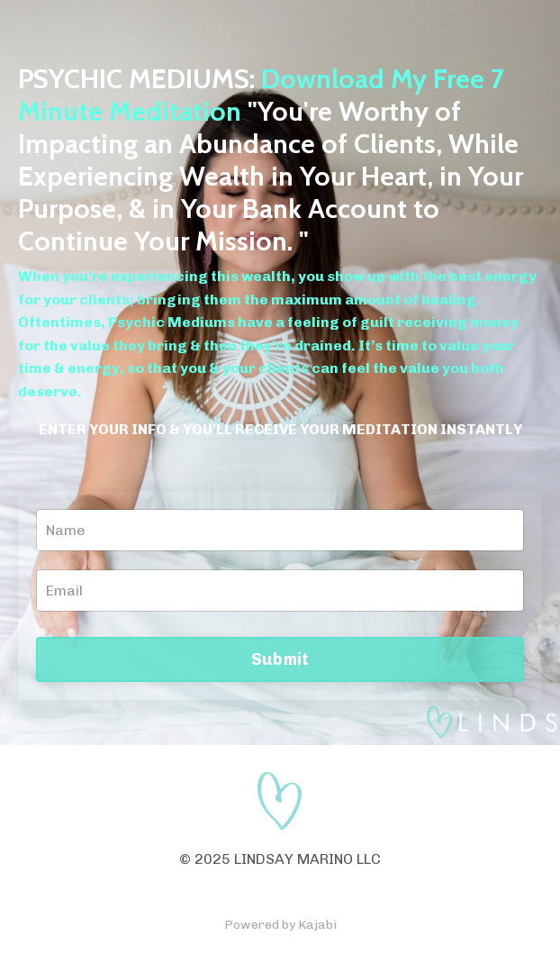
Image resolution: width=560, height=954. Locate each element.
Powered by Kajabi (280, 925)
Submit (280, 659)
